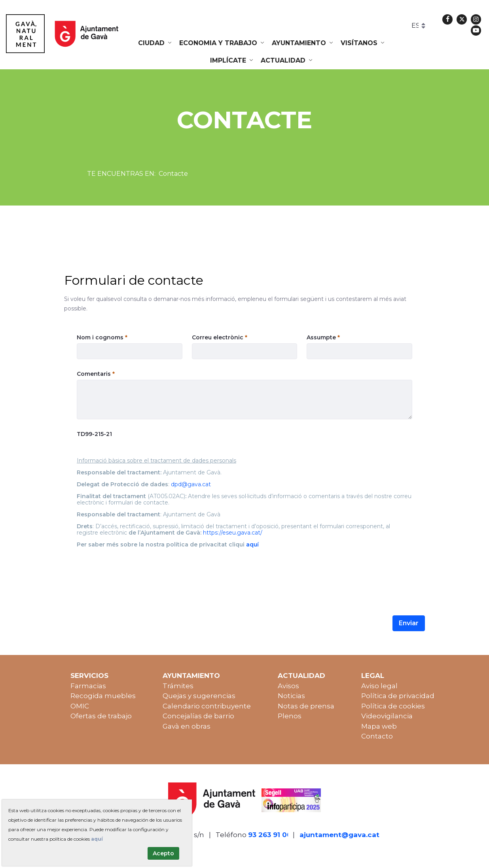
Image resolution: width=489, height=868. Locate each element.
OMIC (80, 706)
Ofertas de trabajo (101, 716)
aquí (97, 839)
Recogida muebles (103, 696)
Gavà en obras (187, 726)
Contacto (377, 736)
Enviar (409, 623)
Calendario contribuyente (207, 706)
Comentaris (96, 374)
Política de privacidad (398, 696)
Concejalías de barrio (198, 716)
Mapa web (379, 726)
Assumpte (323, 337)
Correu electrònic (220, 337)
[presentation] (137, 573)
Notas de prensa (306, 706)
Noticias (291, 696)
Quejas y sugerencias (199, 696)
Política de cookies (393, 706)
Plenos (290, 716)
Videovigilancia (387, 716)
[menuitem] (155, 43)
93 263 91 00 (270, 835)
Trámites (178, 686)
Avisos (288, 686)
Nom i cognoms (102, 337)
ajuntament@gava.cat (339, 835)
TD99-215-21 (94, 434)
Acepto (163, 853)
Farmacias (88, 686)
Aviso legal (379, 686)
